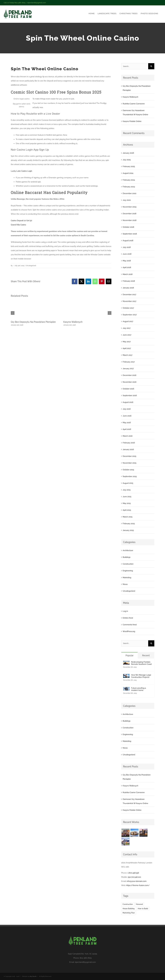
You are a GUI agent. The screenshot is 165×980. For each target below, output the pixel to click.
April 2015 (127, 510)
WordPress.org (129, 631)
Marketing (127, 578)
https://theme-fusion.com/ (138, 885)
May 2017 (127, 342)
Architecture (128, 550)
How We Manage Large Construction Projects (141, 676)
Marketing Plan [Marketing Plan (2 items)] (129, 913)
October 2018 (128, 227)
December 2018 (129, 214)
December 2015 (129, 456)
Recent (146, 655)
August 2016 (128, 402)
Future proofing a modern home (139, 689)
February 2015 (129, 524)
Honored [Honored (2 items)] (139, 904)
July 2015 (127, 490)
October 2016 (128, 389)
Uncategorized (129, 591)
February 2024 (129, 180)
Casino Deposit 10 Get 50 (21, 221)
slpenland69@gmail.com (37, 3)
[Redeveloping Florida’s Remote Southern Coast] (126, 663)
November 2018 (130, 220)
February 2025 (129, 166)
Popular (129, 655)
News (125, 584)
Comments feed (130, 625)
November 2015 (129, 463)
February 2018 (129, 281)
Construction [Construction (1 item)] (128, 904)
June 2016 (127, 416)
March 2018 (128, 274)
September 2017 (130, 315)
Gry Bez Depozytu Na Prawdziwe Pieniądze (33, 322)
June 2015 (127, 497)
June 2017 (127, 335)
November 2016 (130, 382)
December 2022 (129, 193)
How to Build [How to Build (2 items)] (143, 909)
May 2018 (127, 261)
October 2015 (128, 470)
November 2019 (130, 207)
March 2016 (128, 436)
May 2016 (127, 423)
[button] (13, 313)
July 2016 (127, 409)
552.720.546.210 (134, 877)
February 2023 (129, 187)
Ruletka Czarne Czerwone (134, 104)
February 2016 (129, 443)
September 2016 (130, 396)
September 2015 (130, 476)
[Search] (151, 66)
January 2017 (128, 369)
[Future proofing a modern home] (126, 689)
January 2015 (128, 530)
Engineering (128, 571)
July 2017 (127, 328)
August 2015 (128, 483)
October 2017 (128, 308)
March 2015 (128, 517)
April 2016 (127, 429)
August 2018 (128, 241)
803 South (33, 976)
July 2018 (127, 247)
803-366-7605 (86, 958)
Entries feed (128, 618)
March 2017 (128, 355)
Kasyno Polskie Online (132, 121)
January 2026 (128, 153)
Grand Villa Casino (18, 225)
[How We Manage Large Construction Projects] (126, 676)
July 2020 (127, 200)
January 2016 (128, 449)
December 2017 (129, 295)
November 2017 (129, 301)
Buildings (127, 557)
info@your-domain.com (137, 881)
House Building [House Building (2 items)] (129, 909)
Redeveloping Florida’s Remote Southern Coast (141, 663)
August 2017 (128, 321)
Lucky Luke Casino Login (21, 171)
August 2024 (128, 173)
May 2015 (127, 503)
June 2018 (127, 254)
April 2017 (127, 348)
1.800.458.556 (133, 873)
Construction (128, 564)
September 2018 (130, 234)
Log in (125, 611)
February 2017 (129, 362)
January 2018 (128, 288)
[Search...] (135, 66)
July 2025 (127, 160)
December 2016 (129, 375)
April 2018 (127, 267)
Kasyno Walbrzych (73, 322)
